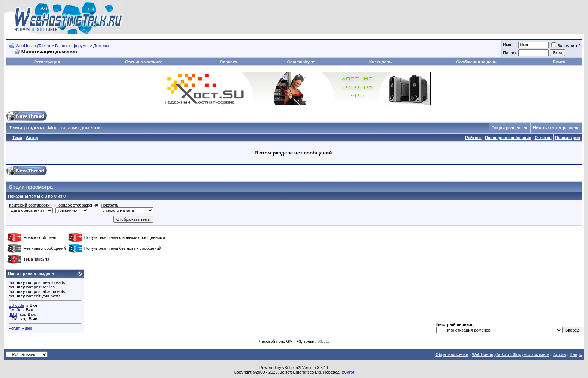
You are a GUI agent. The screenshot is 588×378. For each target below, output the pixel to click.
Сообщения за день (476, 62)
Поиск (559, 62)
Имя (507, 45)
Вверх (576, 354)
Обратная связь (452, 354)
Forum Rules (20, 328)
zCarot (348, 372)
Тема (17, 138)
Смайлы (16, 310)
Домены (101, 46)
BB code (16, 305)
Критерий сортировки (29, 205)
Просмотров (568, 138)
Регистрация (47, 62)
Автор (32, 138)
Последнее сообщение (508, 138)
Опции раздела (507, 128)
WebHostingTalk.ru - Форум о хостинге (511, 354)
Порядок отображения (77, 205)
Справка (229, 62)
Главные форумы (72, 46)
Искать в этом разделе (556, 128)
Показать (109, 205)
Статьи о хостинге (143, 62)
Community (301, 62)
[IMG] (14, 314)
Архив (559, 354)
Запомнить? (566, 46)
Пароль (510, 53)
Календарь (380, 62)
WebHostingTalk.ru (33, 46)
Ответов (543, 138)
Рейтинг (473, 138)
